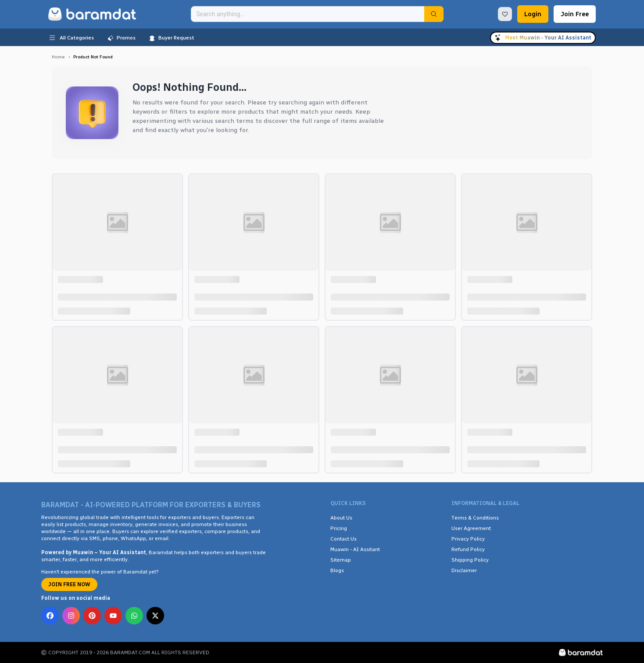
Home (58, 57)
